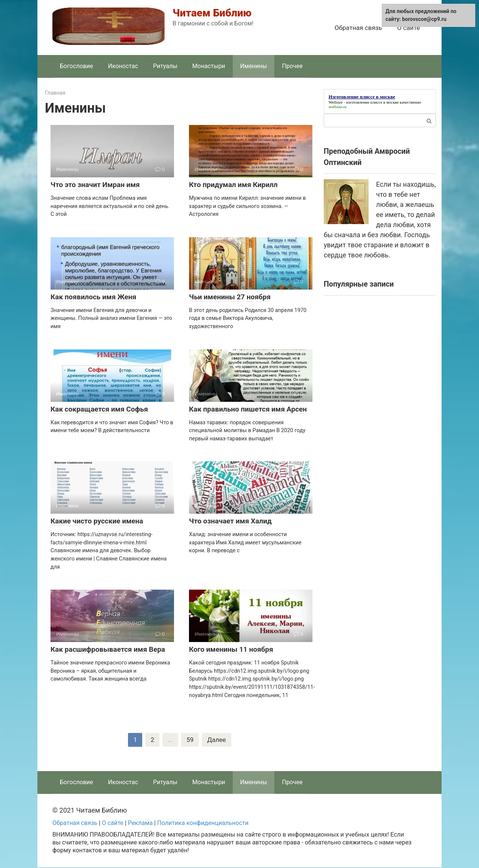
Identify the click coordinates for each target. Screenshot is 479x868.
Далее (217, 740)
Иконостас (123, 66)
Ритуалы (165, 66)
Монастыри (209, 66)
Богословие (77, 66)
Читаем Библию (212, 13)
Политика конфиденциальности (203, 824)
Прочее (292, 66)
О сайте (408, 28)
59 (190, 740)
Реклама (140, 824)
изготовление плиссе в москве (373, 102)
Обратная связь (358, 28)
